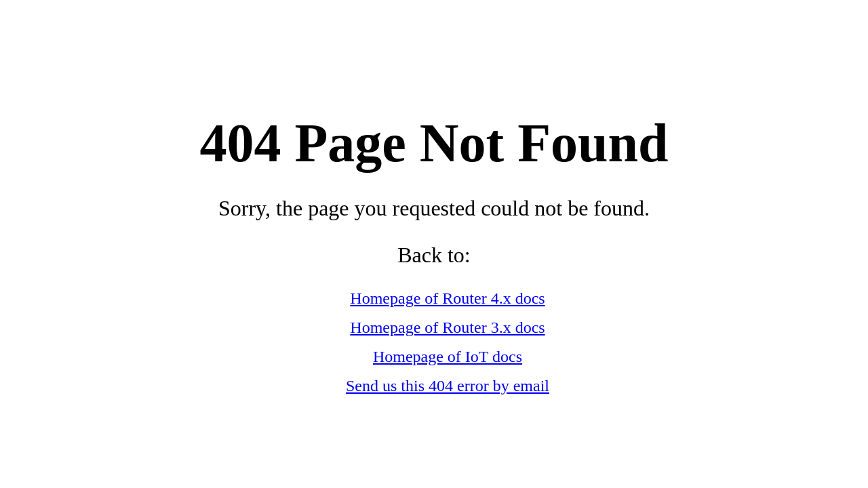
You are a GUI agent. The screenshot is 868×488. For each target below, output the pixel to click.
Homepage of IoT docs (448, 357)
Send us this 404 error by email (448, 386)
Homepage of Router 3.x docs (447, 327)
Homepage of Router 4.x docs (447, 298)
